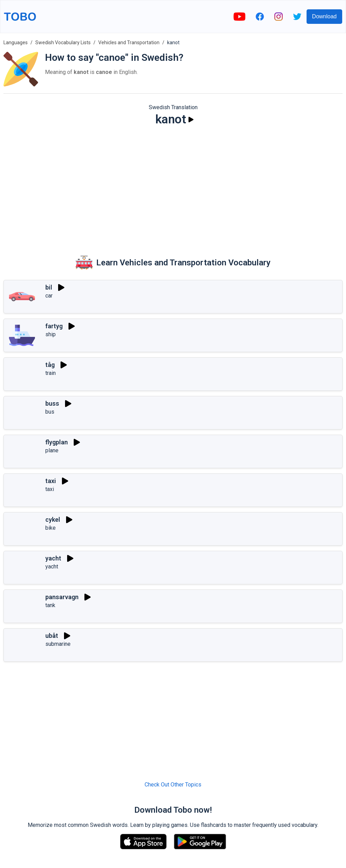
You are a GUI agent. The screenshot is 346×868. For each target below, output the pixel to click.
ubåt (52, 636)
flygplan (57, 442)
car (49, 296)
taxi (51, 481)
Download (324, 16)
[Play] (191, 120)
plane (52, 450)
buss (52, 403)
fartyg (54, 326)
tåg (50, 365)
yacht (53, 558)
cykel (53, 520)
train (51, 373)
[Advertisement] (173, 185)
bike (51, 528)
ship (51, 334)
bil (49, 287)
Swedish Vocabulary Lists (63, 43)
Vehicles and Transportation (129, 43)
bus (50, 412)
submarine (58, 644)
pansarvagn (62, 597)
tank (50, 605)
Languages (16, 43)
